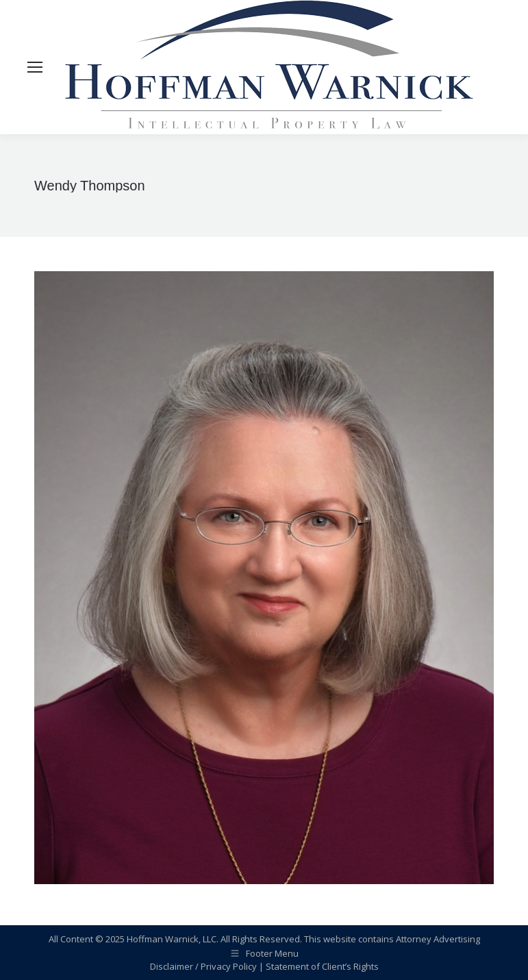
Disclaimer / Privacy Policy (203, 966)
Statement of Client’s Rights (322, 966)
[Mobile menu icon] (35, 67)
